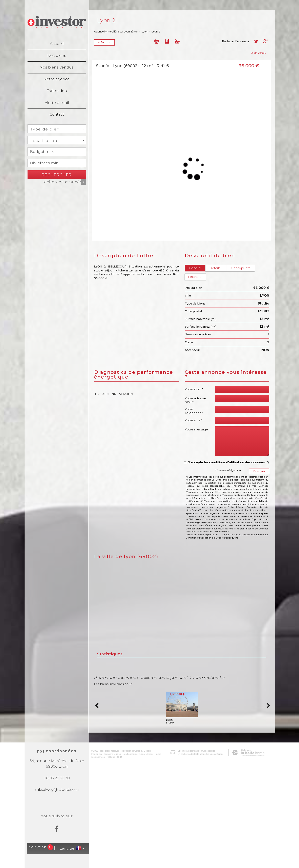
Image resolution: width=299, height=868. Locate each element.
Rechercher (57, 175)
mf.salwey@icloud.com (57, 789)
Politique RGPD (107, 863)
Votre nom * (194, 389)
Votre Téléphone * (194, 411)
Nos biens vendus (57, 67)
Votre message (196, 429)
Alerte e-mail (57, 103)
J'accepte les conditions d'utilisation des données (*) (229, 462)
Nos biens (57, 56)
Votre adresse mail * (195, 400)
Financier (195, 277)
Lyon (145, 32)
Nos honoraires (127, 860)
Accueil (57, 44)
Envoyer (259, 471)
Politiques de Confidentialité (246, 535)
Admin (146, 860)
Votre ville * (194, 420)
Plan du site (94, 860)
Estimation (57, 91)
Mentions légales (110, 860)
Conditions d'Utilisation (199, 538)
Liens (139, 860)
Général (195, 268)
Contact (57, 114)
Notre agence (57, 79)
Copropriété (241, 268)
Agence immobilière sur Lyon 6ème (116, 32)
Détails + (216, 268)
